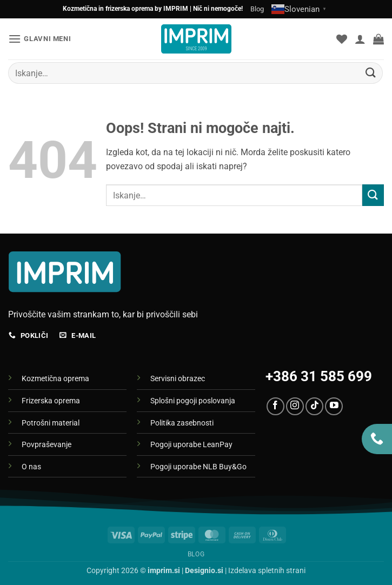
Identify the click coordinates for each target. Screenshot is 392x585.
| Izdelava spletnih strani (245, 571)
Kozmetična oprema (55, 379)
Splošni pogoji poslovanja (193, 401)
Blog (257, 9)
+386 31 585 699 (319, 376)
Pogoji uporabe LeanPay (191, 445)
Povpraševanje (46, 445)
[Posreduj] (371, 73)
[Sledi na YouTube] (334, 406)
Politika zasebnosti (182, 423)
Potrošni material (51, 423)
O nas (31, 467)
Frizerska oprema (51, 401)
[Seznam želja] (342, 39)
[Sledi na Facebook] (275, 406)
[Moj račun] (360, 39)
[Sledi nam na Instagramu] (295, 406)
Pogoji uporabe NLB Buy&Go (198, 467)
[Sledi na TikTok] (314, 406)
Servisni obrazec (178, 379)
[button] (39, 39)
